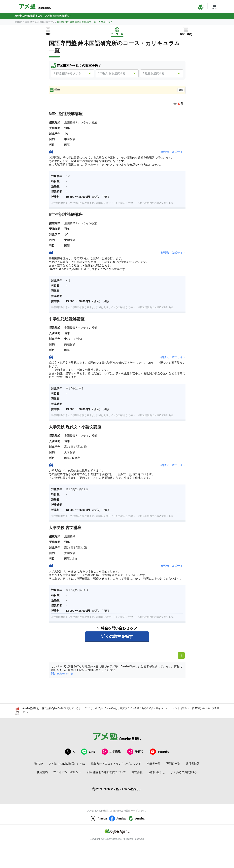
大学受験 (111, 752)
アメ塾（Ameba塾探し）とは (67, 764)
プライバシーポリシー (67, 772)
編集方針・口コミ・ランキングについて (116, 764)
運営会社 (137, 772)
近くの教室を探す (117, 636)
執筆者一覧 (153, 764)
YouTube (159, 752)
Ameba (98, 818)
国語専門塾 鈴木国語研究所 (39, 22)
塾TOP (18, 22)
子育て (135, 752)
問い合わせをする (62, 674)
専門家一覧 (173, 764)
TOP (48, 34)
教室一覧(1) (186, 34)
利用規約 (42, 772)
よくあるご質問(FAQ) (184, 772)
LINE (88, 752)
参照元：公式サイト (173, 152)
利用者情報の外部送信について (106, 772)
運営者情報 (193, 764)
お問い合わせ (157, 772)
